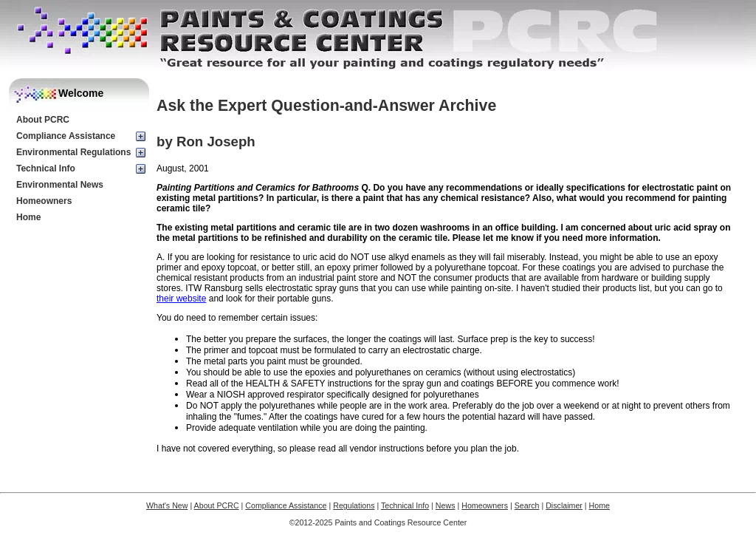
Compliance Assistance (66, 136)
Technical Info (46, 168)
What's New (167, 505)
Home (28, 217)
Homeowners (44, 201)
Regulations (354, 505)
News (446, 505)
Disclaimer (564, 505)
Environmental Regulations (73, 152)
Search (527, 505)
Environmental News (60, 185)
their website (181, 299)
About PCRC (43, 120)
